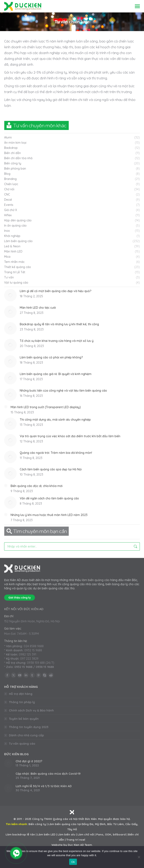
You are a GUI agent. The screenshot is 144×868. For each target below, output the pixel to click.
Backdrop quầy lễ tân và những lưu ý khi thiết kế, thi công (59, 324)
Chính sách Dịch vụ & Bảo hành (31, 710)
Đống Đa (87, 824)
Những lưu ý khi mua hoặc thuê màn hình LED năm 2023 (49, 515)
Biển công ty (37, 824)
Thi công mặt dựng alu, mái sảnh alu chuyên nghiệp (55, 420)
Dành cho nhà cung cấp (26, 735)
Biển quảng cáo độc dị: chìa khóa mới (37, 486)
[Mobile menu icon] (137, 6)
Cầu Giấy (131, 824)
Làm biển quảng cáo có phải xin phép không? (51, 357)
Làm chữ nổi (86, 834)
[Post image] (10, 295)
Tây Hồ (72, 829)
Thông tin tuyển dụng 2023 (29, 727)
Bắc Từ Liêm (115, 824)
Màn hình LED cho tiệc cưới (38, 308)
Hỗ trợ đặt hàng (21, 694)
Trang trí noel (76, 840)
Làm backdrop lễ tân (20, 834)
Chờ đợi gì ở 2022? (29, 761)
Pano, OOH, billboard (111, 834)
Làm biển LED (46, 834)
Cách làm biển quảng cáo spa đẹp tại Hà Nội (51, 469)
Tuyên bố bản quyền (24, 719)
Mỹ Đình (100, 824)
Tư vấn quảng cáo (22, 744)
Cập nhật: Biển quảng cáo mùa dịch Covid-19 (48, 774)
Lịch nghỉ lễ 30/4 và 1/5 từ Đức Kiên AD (44, 786)
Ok (73, 862)
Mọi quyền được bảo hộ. (114, 819)
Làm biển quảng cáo (62, 824)
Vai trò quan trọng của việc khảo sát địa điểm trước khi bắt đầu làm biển (70, 436)
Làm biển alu (66, 834)
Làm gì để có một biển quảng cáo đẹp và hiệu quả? (55, 291)
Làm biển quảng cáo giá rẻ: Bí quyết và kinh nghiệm (56, 374)
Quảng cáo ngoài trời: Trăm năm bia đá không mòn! (56, 453)
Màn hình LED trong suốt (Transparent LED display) (46, 407)
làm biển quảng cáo (96, 580)
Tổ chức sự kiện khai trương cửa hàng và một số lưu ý (57, 341)
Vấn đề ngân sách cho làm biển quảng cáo (49, 498)
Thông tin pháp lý (22, 702)
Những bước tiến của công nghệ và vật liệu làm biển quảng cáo (63, 391)
